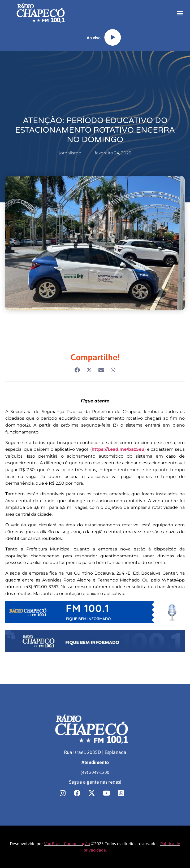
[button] (180, 13)
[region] (69, 826)
